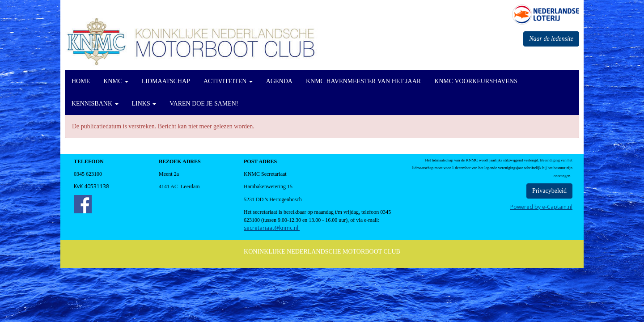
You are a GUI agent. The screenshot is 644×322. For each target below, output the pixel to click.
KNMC (116, 81)
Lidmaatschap (166, 81)
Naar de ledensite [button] (551, 39)
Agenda (279, 81)
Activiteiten (228, 81)
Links (144, 104)
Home (81, 81)
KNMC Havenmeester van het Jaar (363, 81)
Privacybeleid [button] (549, 191)
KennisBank (95, 104)
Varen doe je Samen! (204, 104)
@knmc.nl (272, 228)
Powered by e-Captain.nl (541, 207)
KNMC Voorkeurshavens (476, 81)
